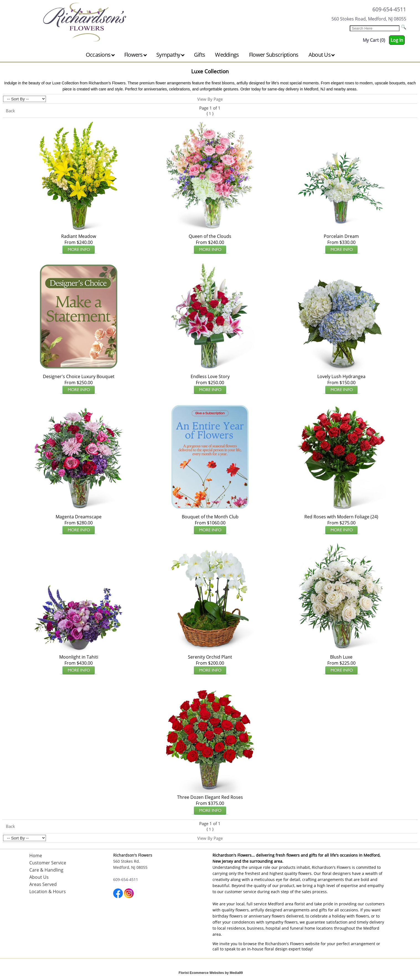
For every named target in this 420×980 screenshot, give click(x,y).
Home (36, 856)
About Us (322, 55)
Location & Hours (48, 891)
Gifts (200, 55)
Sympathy (170, 55)
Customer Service (48, 863)
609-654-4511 (389, 9)
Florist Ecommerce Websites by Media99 (211, 973)
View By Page (210, 99)
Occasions (100, 55)
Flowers (136, 55)
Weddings (227, 55)
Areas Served (43, 884)
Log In (397, 40)
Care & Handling (46, 870)
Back (10, 111)
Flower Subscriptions (274, 55)
